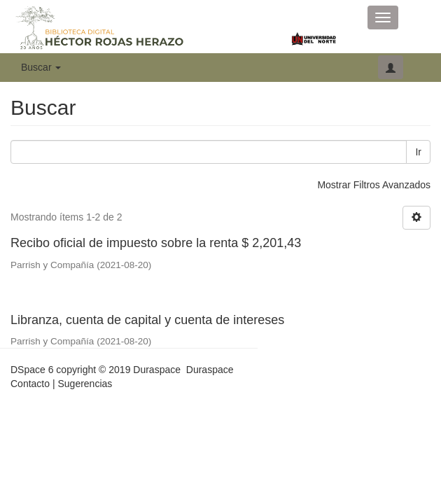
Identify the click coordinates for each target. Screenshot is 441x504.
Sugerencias (85, 384)
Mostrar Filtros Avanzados (374, 185)
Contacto (30, 384)
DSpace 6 (32, 370)
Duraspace (210, 370)
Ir (418, 152)
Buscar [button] (41, 67)
